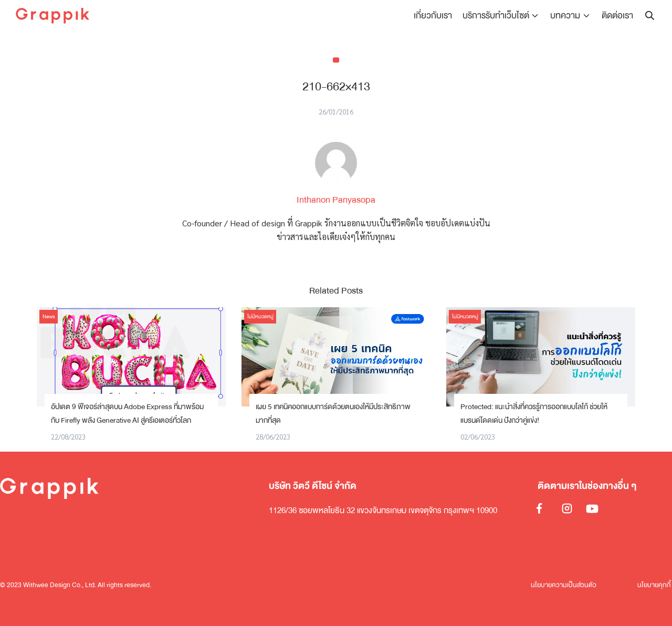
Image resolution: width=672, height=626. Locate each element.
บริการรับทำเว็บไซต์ (496, 15)
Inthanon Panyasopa (336, 200)
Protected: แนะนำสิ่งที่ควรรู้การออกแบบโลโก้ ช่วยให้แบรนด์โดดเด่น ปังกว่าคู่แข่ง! (534, 414)
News (49, 317)
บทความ (566, 15)
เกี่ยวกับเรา (433, 15)
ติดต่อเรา (617, 15)
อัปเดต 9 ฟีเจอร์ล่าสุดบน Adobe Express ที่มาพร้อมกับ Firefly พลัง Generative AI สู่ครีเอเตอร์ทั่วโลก (127, 414)
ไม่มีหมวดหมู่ (260, 317)
